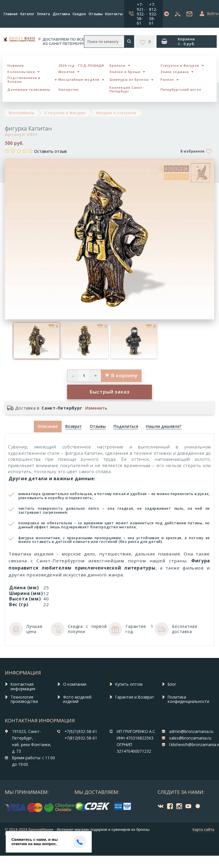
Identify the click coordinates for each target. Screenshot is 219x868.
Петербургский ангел (181, 89)
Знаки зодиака (175, 72)
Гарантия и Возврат (135, 697)
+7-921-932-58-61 (141, 14)
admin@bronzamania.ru (191, 731)
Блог (172, 684)
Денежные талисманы (29, 89)
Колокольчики (21, 72)
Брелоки (118, 65)
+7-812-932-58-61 (153, 14)
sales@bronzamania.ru (190, 738)
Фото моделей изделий (77, 699)
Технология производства (24, 699)
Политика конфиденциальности (188, 699)
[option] (36, 341)
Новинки (16, 65)
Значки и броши (125, 72)
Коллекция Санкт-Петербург (127, 89)
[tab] (74, 427)
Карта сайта (203, 830)
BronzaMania (21, 113)
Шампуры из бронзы (129, 79)
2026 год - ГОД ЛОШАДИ (81, 65)
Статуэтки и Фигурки (180, 65)
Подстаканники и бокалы (24, 80)
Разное (167, 79)
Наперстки (69, 89)
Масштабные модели (79, 79)
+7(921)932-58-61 (81, 731)
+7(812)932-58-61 (81, 738)
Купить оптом (129, 684)
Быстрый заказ (109, 392)
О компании (75, 684)
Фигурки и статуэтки (116, 113)
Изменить (96, 408)
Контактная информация (23, 687)
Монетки (67, 72)
